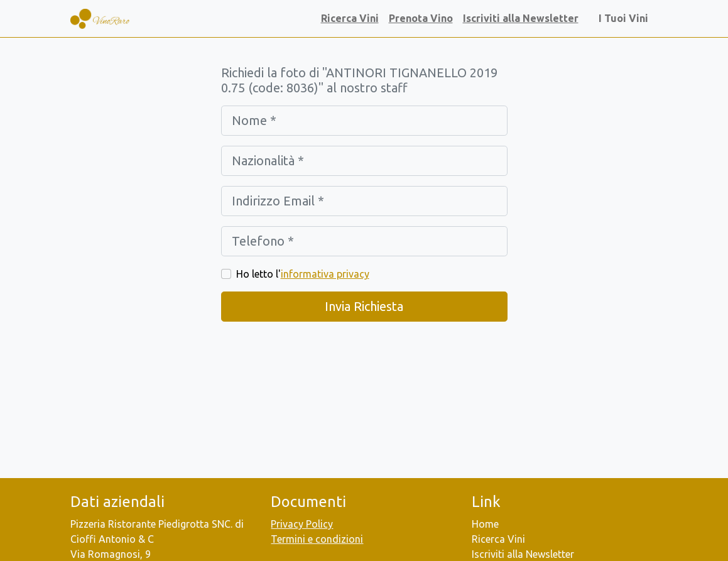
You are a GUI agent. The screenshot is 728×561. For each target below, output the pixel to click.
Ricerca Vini (350, 18)
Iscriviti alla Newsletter (521, 18)
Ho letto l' (303, 274)
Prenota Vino (421, 18)
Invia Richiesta (364, 306)
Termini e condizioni (317, 539)
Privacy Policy (302, 524)
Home (485, 524)
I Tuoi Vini (626, 18)
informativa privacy (325, 274)
